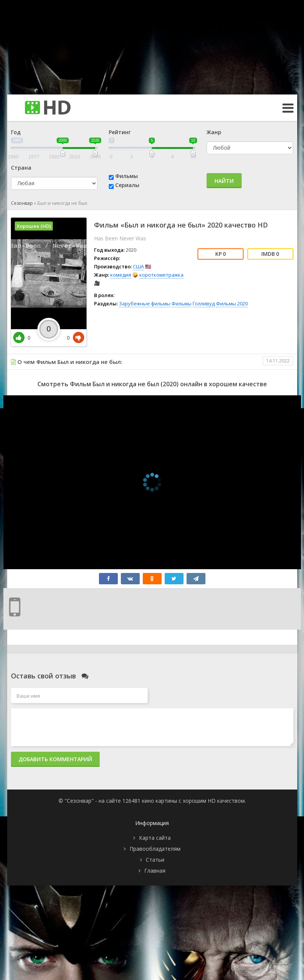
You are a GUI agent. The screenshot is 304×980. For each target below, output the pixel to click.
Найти (224, 181)
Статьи (155, 860)
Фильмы (127, 176)
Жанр (214, 132)
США (138, 266)
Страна (21, 168)
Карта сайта (155, 838)
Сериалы (127, 185)
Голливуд (204, 303)
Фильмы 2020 (232, 303)
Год (16, 132)
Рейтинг (120, 132)
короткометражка (161, 275)
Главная (155, 871)
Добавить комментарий (55, 759)
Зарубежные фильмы (145, 303)
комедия (121, 275)
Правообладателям (155, 849)
